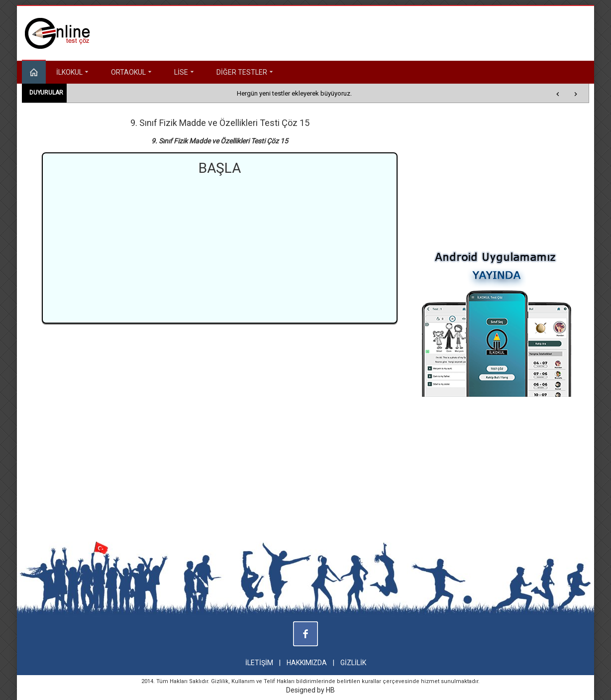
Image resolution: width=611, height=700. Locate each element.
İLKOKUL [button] (73, 72)
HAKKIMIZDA (307, 663)
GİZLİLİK (353, 663)
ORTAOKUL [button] (132, 72)
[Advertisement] (220, 248)
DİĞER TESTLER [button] (246, 72)
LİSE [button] (185, 72)
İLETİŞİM (259, 663)
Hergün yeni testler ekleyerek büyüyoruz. (294, 93)
